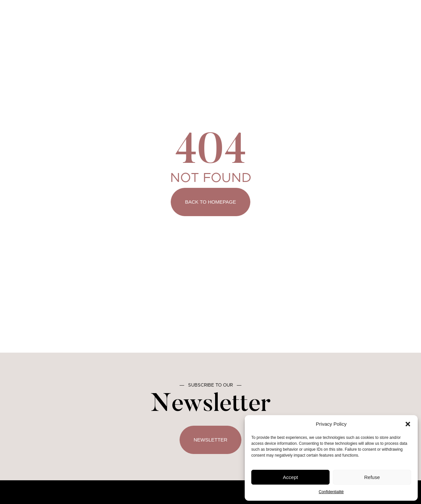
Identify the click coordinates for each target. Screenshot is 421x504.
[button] (408, 424)
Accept (290, 477)
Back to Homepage (211, 202)
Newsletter (211, 440)
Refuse (372, 477)
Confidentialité (331, 492)
